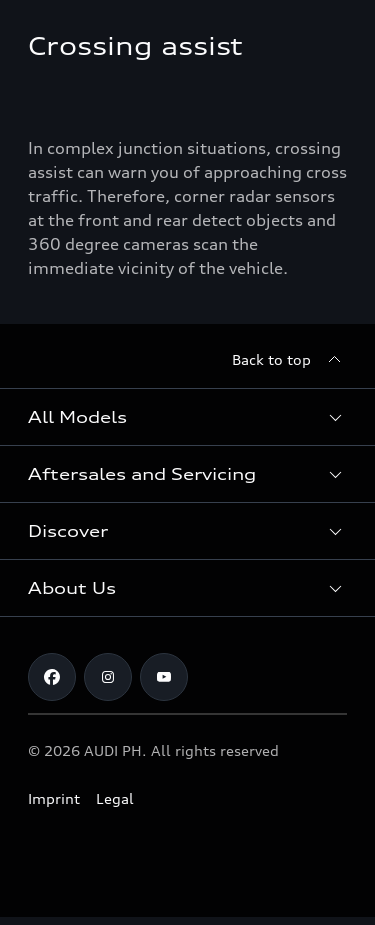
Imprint (54, 798)
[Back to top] (289, 360)
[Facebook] (52, 677)
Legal (115, 798)
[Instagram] (108, 677)
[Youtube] (164, 677)
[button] (187, 417)
